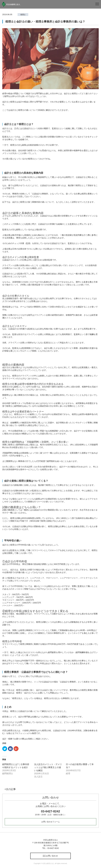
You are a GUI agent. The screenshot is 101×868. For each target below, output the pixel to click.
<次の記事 (10, 789)
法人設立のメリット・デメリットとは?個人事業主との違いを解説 (48, 767)
